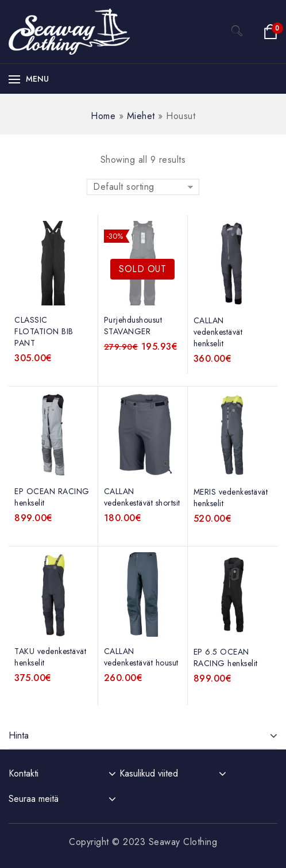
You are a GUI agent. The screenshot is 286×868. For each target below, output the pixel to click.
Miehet (141, 116)
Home (103, 116)
